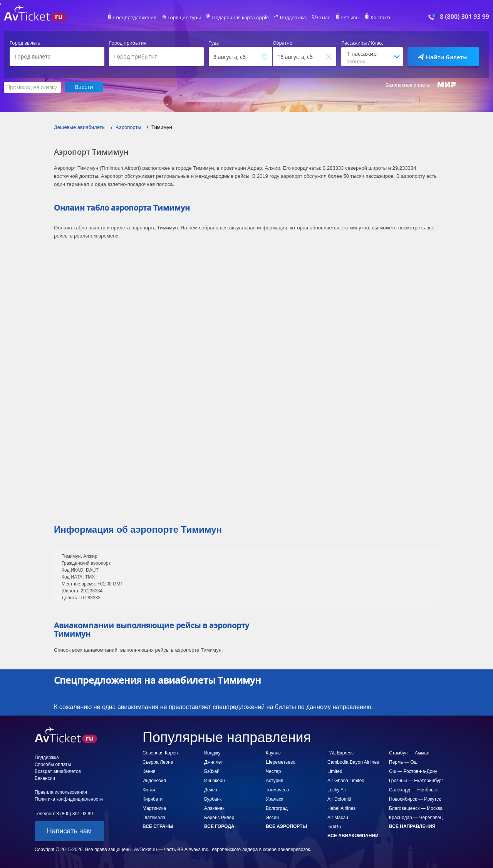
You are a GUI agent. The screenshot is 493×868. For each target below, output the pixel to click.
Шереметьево (281, 762)
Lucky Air (337, 789)
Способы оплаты (53, 764)
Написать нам (69, 831)
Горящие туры (186, 18)
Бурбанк (213, 799)
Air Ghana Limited (346, 780)
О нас (322, 18)
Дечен (211, 789)
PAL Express (340, 753)
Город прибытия (128, 43)
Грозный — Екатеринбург (416, 780)
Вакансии (45, 778)
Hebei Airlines (341, 808)
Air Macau (338, 817)
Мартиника (154, 808)
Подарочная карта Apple (241, 18)
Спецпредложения (137, 18)
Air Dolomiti (339, 799)
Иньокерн (215, 780)
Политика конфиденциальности (69, 799)
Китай (149, 789)
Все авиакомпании (353, 835)
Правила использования (61, 792)
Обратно (283, 43)
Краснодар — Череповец (416, 817)
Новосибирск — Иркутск (415, 799)
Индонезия (154, 780)
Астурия (274, 780)
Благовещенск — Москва (416, 808)
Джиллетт (215, 762)
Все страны (158, 826)
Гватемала (154, 817)
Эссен (272, 817)
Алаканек (214, 808)
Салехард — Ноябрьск (413, 789)
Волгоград (277, 808)
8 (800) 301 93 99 (464, 17)
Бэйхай (212, 771)
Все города (219, 826)
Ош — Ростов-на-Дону (413, 771)
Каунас (273, 753)
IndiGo (334, 826)
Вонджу (212, 753)
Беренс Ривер (219, 817)
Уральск (274, 799)
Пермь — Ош (403, 762)
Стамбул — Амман (409, 753)
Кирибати (153, 799)
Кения (149, 771)
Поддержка (292, 18)
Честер (273, 771)
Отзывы (348, 18)
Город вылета (25, 43)
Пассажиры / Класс (362, 43)
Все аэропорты (286, 826)
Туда (214, 43)
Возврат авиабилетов (58, 771)
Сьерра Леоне (158, 762)
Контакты (379, 18)
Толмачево (277, 789)
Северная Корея (160, 753)
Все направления (412, 826)
